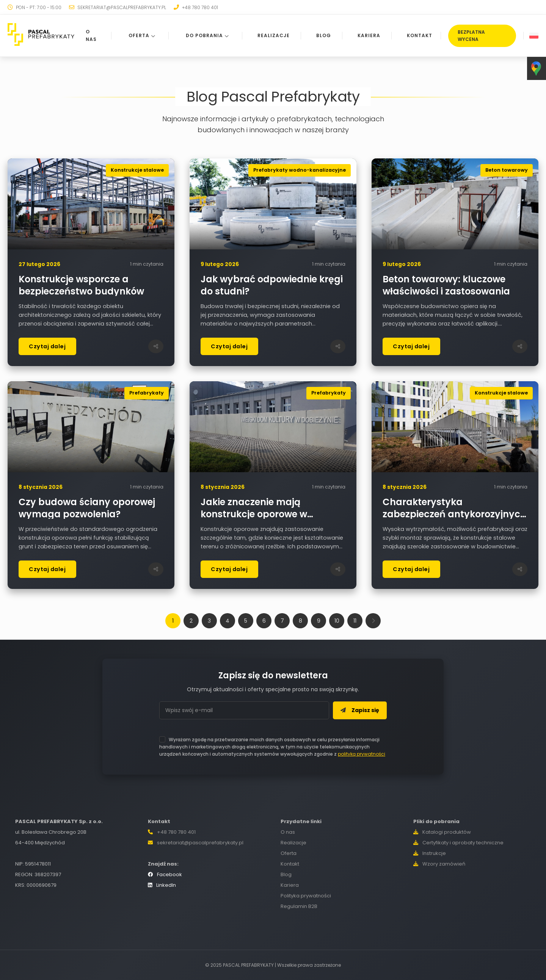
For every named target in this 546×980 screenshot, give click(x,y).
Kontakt (290, 864)
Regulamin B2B (299, 906)
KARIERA (369, 35)
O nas (288, 832)
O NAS (91, 35)
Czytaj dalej (47, 346)
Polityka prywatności (306, 896)
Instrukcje (430, 853)
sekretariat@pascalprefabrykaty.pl (200, 843)
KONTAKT (419, 35)
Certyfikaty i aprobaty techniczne (458, 843)
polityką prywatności (362, 754)
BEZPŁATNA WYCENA (471, 36)
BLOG (323, 35)
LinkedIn (162, 885)
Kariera (290, 885)
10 (337, 621)
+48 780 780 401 (176, 832)
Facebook (165, 874)
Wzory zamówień (439, 864)
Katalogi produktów (442, 832)
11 (355, 621)
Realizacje (293, 843)
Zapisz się (360, 710)
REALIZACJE (273, 35)
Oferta (289, 853)
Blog (286, 874)
